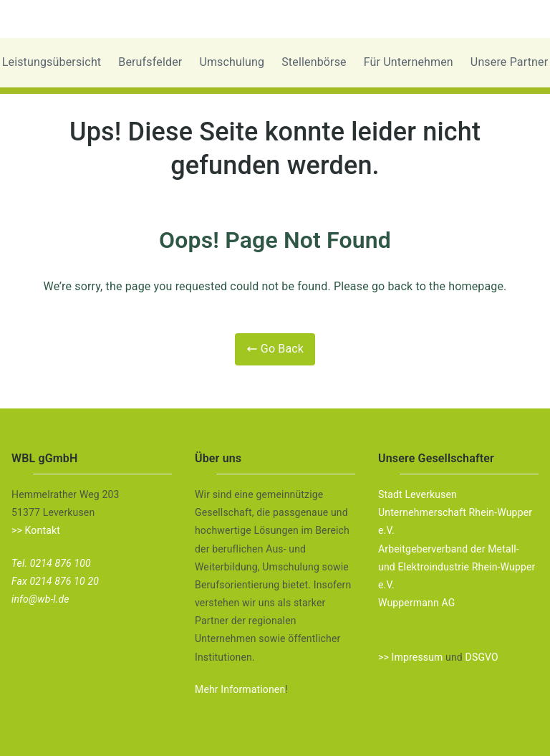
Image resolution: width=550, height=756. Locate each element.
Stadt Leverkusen (418, 494)
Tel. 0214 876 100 (51, 563)
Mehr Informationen (240, 689)
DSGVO (482, 657)
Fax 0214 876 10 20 (55, 581)
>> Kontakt (36, 530)
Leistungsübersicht (52, 62)
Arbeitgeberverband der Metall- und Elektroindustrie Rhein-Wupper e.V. (457, 567)
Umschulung (232, 62)
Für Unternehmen (409, 62)
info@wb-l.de (40, 599)
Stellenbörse (314, 62)
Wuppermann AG (416, 603)
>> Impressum (410, 657)
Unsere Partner (509, 62)
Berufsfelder (150, 62)
